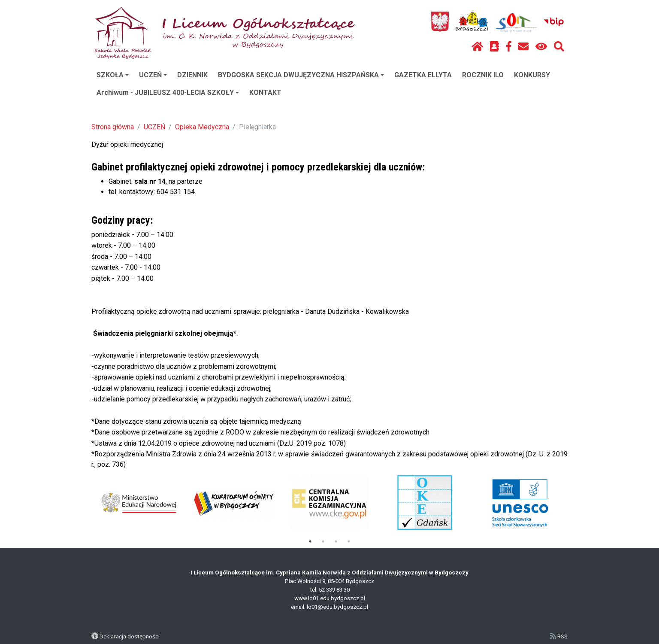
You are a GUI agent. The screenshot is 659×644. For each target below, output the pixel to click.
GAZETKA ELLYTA (423, 75)
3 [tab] (336, 541)
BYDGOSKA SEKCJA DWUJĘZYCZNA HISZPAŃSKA (301, 75)
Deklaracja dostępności (130, 636)
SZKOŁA (113, 75)
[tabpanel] (139, 503)
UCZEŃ (153, 75)
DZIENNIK (192, 75)
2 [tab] (323, 541)
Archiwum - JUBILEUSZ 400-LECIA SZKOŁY (168, 93)
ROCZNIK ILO (483, 75)
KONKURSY (532, 75)
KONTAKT (265, 93)
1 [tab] (310, 541)
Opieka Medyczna (202, 127)
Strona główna (113, 127)
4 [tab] (349, 541)
